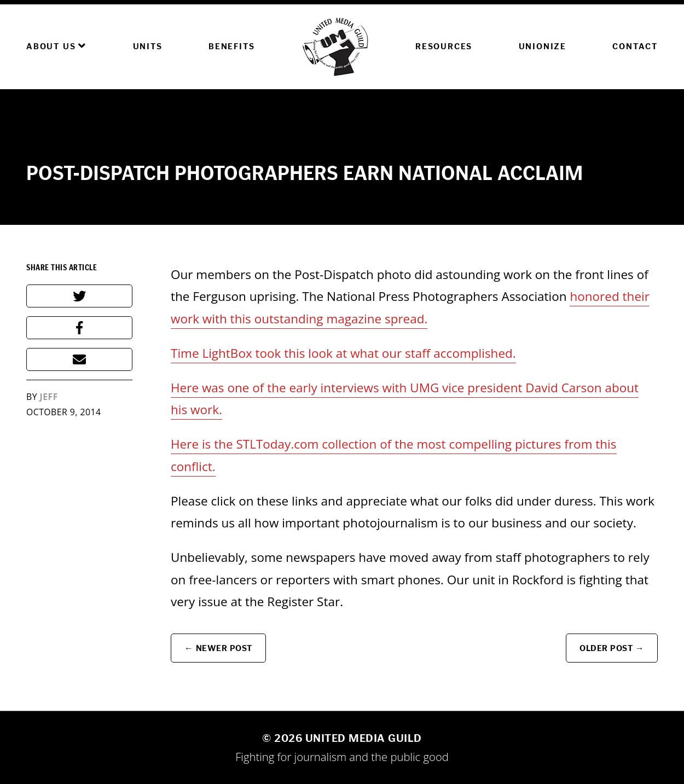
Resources (444, 46)
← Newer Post (218, 648)
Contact (635, 46)
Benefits (231, 46)
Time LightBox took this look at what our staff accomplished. (343, 353)
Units (148, 46)
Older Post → (612, 648)
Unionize (543, 46)
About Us (56, 46)
